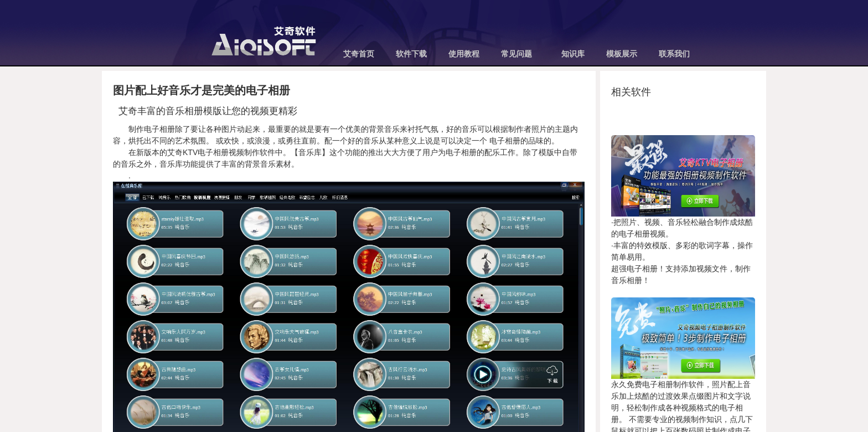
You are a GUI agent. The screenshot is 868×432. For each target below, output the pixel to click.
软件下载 (411, 54)
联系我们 (674, 54)
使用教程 (464, 54)
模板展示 (622, 54)
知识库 (573, 54)
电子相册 (504, 141)
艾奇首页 (359, 54)
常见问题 (516, 54)
